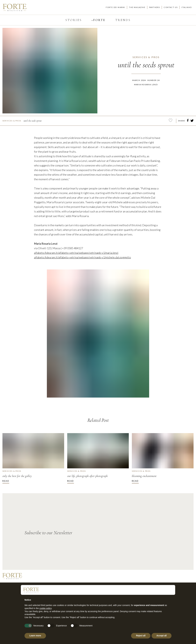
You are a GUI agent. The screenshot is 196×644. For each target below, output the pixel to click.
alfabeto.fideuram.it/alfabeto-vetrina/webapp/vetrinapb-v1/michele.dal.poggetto (82, 257)
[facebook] (188, 121)
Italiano (187, 7)
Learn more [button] (35, 636)
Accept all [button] (162, 636)
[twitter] (192, 121)
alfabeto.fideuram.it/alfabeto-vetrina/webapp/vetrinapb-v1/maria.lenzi (76, 253)
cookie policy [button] (45, 608)
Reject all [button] (141, 636)
